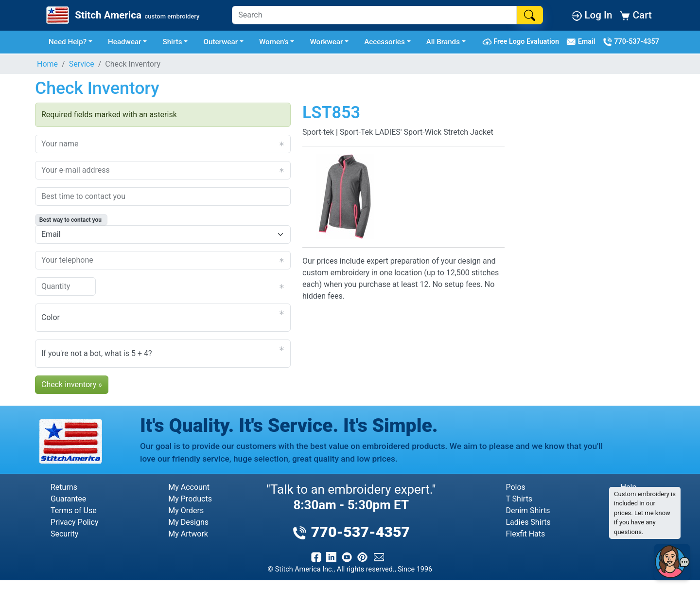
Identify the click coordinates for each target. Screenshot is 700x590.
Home (47, 64)
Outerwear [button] (220, 42)
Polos (515, 487)
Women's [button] (274, 42)
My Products (190, 499)
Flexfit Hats (525, 534)
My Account (189, 487)
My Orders (186, 510)
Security (64, 534)
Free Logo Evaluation (522, 42)
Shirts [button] (172, 42)
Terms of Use (74, 510)
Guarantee (68, 499)
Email (583, 42)
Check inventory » (72, 384)
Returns (64, 487)
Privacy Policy (75, 522)
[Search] (374, 15)
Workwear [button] (326, 42)
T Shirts (519, 499)
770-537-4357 (631, 42)
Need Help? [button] (68, 42)
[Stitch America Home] (122, 15)
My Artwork (188, 534)
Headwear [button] (125, 42)
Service (82, 64)
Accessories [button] (385, 42)
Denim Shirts (528, 510)
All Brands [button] (443, 42)
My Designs (188, 522)
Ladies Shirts (528, 522)
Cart (636, 15)
